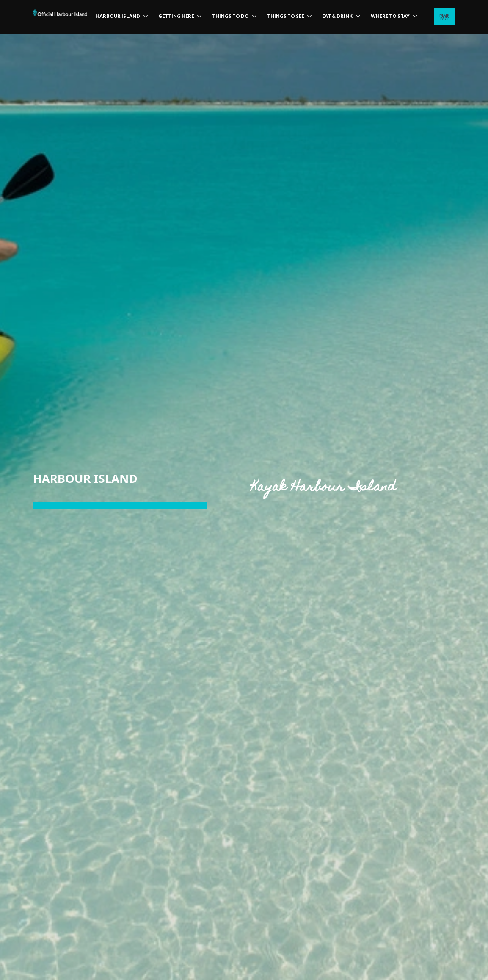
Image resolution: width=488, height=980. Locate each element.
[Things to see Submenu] (308, 17)
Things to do (230, 16)
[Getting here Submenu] (198, 17)
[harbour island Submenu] (144, 17)
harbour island (118, 16)
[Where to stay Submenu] (414, 17)
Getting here (176, 16)
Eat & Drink (337, 16)
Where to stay (390, 16)
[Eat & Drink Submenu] (356, 17)
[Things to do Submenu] (253, 17)
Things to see (285, 16)
